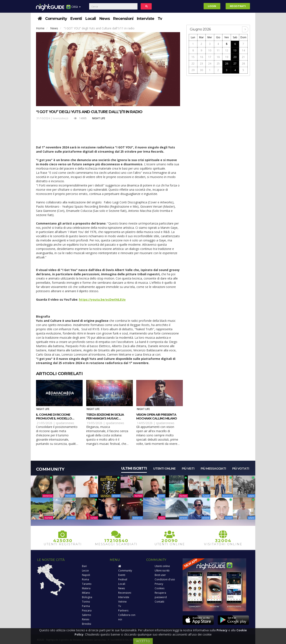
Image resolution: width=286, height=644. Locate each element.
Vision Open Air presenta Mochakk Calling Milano (157, 417)
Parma (86, 606)
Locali (91, 19)
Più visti (188, 469)
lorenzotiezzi (60, 118)
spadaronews (65, 423)
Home (40, 28)
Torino (86, 602)
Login (212, 6)
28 (243, 64)
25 (218, 64)
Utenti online (164, 469)
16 (201, 57)
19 (227, 57)
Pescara (87, 610)
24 (210, 64)
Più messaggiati (213, 469)
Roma (85, 579)
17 (210, 57)
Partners (123, 610)
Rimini (86, 619)
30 (201, 70)
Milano (86, 593)
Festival (123, 579)
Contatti (159, 602)
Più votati (241, 469)
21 (243, 57)
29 (193, 70)
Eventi (76, 19)
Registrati (238, 6)
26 (227, 64)
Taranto (87, 584)
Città (74, 8)
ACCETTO (143, 641)
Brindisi (87, 624)
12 (227, 50)
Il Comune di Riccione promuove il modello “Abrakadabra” (54, 418)
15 (193, 57)
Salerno (87, 615)
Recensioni (123, 19)
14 (243, 50)
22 (193, 64)
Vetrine (122, 602)
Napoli (86, 575)
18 (218, 57)
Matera (86, 588)
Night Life (99, 118)
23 (201, 64)
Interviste (146, 19)
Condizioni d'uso (165, 579)
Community (56, 19)
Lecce (85, 571)
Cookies (160, 588)
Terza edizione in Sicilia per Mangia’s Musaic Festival (105, 418)
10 (210, 50)
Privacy (159, 584)
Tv (160, 19)
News (105, 19)
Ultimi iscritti (134, 468)
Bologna (87, 597)
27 (235, 64)
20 (235, 57)
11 (218, 50)
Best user (160, 575)
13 (235, 50)
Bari (84, 566)
